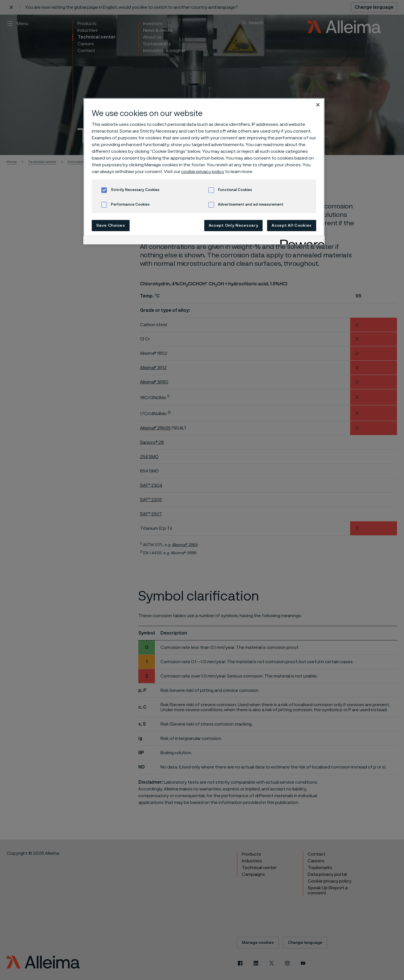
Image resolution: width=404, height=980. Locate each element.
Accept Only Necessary (234, 226)
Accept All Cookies (292, 226)
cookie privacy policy (203, 172)
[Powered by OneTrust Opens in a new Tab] (300, 241)
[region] (204, 171)
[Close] (318, 105)
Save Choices (111, 226)
